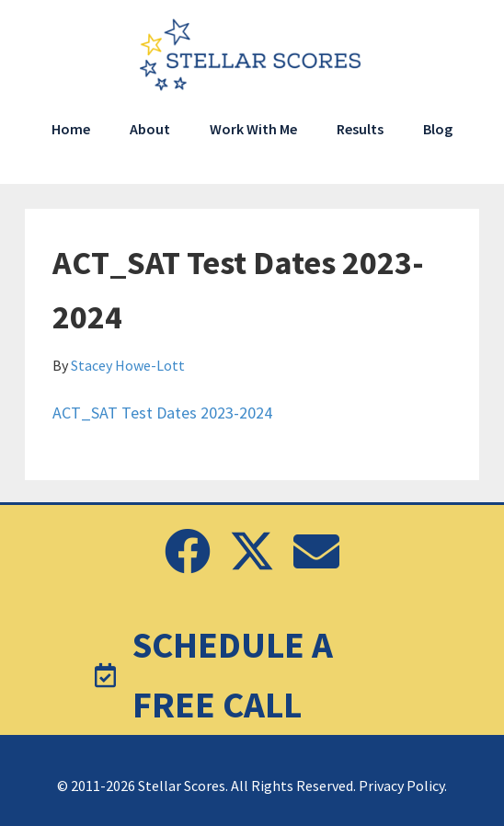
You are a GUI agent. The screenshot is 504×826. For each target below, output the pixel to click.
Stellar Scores (252, 55)
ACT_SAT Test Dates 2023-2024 (162, 413)
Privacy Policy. (403, 786)
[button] (188, 551)
